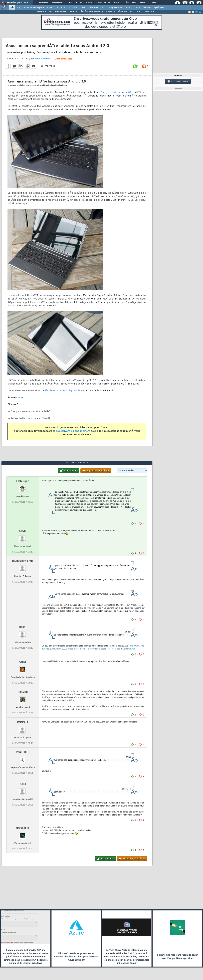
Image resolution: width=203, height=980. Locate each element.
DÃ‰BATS (122, 12)
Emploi (118, 3)
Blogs (79, 3)
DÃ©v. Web (93, 8)
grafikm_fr (23, 828)
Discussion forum (178, 81)
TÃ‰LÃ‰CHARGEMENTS (91, 12)
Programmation (115, 8)
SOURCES (110, 12)
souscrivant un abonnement (73, 431)
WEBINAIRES (61, 12)
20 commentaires (64, 59)
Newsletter (103, 3)
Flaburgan (23, 481)
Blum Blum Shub (23, 561)
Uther (23, 662)
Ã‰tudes (131, 3)
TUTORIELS (41, 12)
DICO (140, 12)
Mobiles (147, 8)
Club (153, 3)
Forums (44, 3)
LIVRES (73, 12)
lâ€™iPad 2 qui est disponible (63, 391)
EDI (103, 8)
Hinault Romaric (42, 59)
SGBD (128, 8)
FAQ (69, 3)
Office (137, 8)
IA (57, 8)
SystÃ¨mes (159, 8)
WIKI (132, 12)
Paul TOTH (23, 752)
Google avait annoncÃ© (115, 92)
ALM (63, 8)
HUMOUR (149, 12)
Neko (23, 784)
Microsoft (73, 8)
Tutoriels (58, 3)
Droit (143, 3)
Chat (89, 3)
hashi (23, 627)
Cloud (50, 8)
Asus (20, 398)
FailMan (23, 692)
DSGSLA (23, 722)
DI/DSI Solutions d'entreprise (30, 8)
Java (83, 8)
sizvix (23, 531)
